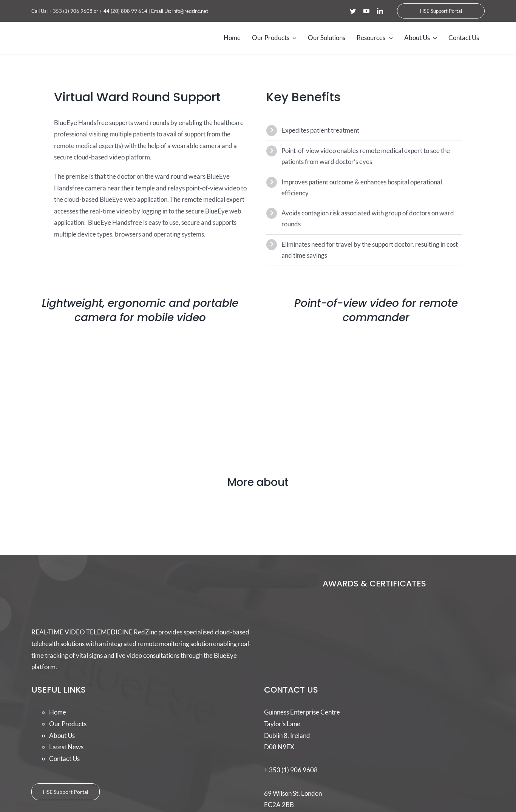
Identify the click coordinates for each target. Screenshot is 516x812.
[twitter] (353, 11)
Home (58, 712)
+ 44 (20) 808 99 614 (123, 11)
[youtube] (366, 11)
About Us (62, 735)
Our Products (68, 724)
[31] (258, 499)
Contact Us (64, 759)
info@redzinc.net (190, 11)
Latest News (66, 747)
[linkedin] (380, 11)
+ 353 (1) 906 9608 (71, 11)
